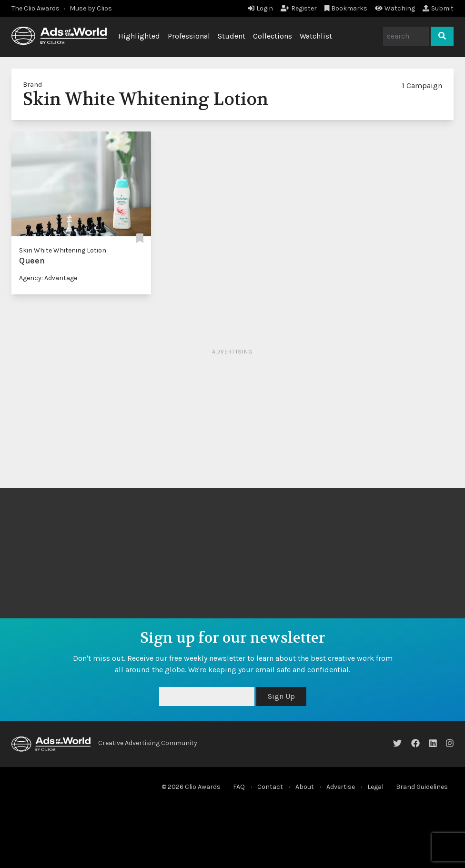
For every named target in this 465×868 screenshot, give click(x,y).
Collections (273, 36)
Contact (270, 787)
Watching (395, 8)
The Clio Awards (35, 8)
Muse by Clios (91, 8)
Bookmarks (346, 8)
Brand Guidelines (422, 787)
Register (299, 8)
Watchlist (316, 36)
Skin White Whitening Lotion (63, 250)
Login (260, 8)
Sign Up (281, 696)
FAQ (239, 787)
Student (232, 36)
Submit (438, 8)
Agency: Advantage (48, 278)
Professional (189, 36)
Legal (375, 787)
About (305, 787)
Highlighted (139, 36)
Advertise (341, 787)
